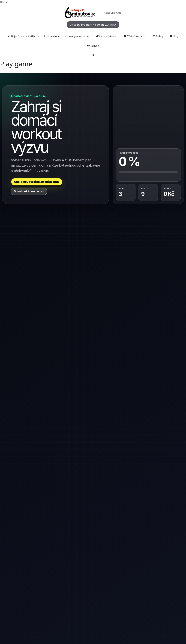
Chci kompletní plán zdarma (76, 364)
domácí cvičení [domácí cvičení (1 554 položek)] (88, 600)
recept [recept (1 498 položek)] (172, 604)
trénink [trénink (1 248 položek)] (101, 611)
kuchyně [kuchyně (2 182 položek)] (83, 604)
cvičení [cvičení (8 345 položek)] (56, 599)
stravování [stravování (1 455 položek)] (86, 611)
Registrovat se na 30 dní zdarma (153, 400)
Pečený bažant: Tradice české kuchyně (117, 562)
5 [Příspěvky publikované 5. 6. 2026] (71, 459)
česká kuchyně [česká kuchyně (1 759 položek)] (122, 617)
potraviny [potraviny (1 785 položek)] (149, 604)
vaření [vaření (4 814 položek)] (111, 610)
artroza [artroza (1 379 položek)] (18, 600)
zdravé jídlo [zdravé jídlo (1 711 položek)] (154, 610)
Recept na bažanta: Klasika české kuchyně (118, 490)
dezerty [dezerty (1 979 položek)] (68, 599)
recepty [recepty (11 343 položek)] (24, 609)
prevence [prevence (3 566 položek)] (162, 604)
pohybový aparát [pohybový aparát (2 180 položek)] (123, 604)
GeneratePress (110, 627)
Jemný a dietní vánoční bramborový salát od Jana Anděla (91, 464)
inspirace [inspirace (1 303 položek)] (171, 600)
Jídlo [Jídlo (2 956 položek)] (26, 604)
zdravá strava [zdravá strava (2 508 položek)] (139, 610)
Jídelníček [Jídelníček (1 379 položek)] (17, 604)
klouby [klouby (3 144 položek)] (53, 604)
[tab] (32, 239)
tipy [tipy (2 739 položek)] (95, 610)
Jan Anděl (86, 493)
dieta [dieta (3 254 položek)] (77, 599)
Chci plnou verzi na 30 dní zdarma (37, 182)
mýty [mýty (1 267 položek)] (91, 604)
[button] (93, 55)
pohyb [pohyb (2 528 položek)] (108, 604)
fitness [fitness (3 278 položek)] (136, 599)
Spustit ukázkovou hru (29, 191)
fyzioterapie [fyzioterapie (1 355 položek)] (147, 600)
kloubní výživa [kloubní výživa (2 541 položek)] (39, 604)
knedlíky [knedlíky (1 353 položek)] (63, 604)
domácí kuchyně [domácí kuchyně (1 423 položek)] (104, 600)
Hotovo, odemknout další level (29, 364)
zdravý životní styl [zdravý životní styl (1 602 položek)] (104, 617)
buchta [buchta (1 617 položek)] (34, 600)
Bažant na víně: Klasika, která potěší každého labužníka (118, 537)
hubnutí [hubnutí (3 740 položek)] (160, 599)
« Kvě (67, 490)
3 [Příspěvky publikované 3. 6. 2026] (66, 459)
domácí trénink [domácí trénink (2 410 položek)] (122, 599)
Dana (84, 522)
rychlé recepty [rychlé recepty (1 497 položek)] (74, 611)
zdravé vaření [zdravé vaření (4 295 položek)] (70, 617)
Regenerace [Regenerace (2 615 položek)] (40, 610)
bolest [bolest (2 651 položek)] (26, 599)
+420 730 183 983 (26, 499)
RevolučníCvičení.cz (93, 589)
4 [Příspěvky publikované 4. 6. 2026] (69, 459)
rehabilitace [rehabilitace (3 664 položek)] (57, 610)
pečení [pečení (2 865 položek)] (99, 604)
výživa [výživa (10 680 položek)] (123, 610)
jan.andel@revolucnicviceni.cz (34, 511)
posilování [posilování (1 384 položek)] (138, 604)
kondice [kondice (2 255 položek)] (72, 604)
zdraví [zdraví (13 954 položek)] (88, 616)
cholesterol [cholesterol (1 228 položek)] (44, 600)
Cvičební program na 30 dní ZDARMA (93, 25)
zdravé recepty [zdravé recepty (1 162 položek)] (167, 611)
